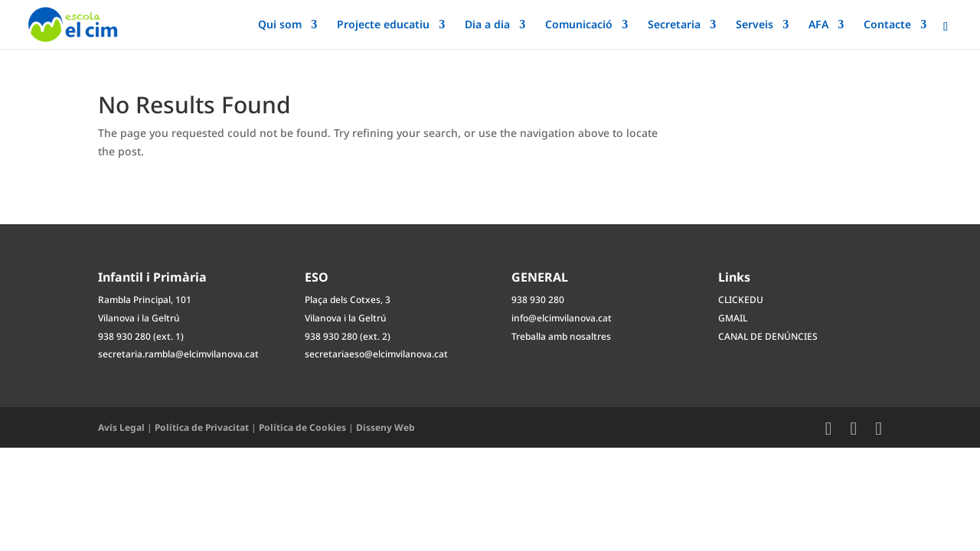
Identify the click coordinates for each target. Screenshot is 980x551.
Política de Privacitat (202, 427)
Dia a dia (487, 25)
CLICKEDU (741, 300)
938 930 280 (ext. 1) (141, 336)
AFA (818, 25)
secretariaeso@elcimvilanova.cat (376, 354)
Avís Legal (121, 427)
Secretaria (674, 25)
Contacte (887, 25)
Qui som (280, 25)
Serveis (755, 25)
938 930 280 (538, 300)
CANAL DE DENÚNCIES (768, 336)
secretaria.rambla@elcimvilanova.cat (178, 354)
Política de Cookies (302, 427)
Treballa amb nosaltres (561, 336)
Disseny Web (385, 427)
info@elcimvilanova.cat (562, 318)
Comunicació (579, 25)
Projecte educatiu (383, 25)
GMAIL (733, 318)
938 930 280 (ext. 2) (348, 336)
